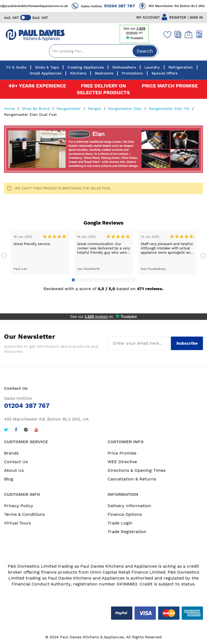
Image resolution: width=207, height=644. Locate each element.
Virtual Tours (17, 523)
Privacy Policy (19, 506)
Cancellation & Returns (132, 479)
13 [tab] (125, 280)
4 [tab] (86, 280)
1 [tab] (73, 280)
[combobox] (104, 51)
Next (203, 256)
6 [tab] (95, 280)
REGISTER (178, 17)
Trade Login (120, 523)
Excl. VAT (40, 18)
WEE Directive (122, 462)
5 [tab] (91, 280)
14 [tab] (129, 280)
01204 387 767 (126, 6)
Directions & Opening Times (137, 470)
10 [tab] (112, 280)
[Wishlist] (166, 35)
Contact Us (16, 462)
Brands (11, 453)
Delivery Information (129, 506)
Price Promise (122, 453)
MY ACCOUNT (148, 17)
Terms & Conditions (24, 514)
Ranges (95, 109)
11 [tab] (116, 280)
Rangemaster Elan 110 (170, 109)
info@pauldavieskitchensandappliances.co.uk (38, 6)
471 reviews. (150, 289)
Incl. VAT (11, 18)
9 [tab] (108, 280)
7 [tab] (99, 280)
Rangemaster (69, 109)
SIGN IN (196, 17)
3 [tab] (82, 280)
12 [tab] (121, 280)
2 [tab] (78, 280)
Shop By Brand (36, 109)
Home (10, 109)
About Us (14, 470)
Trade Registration (127, 532)
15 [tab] (134, 280)
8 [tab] (103, 280)
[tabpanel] (40, 252)
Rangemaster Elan (126, 109)
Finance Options (125, 514)
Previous (4, 256)
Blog (9, 479)
